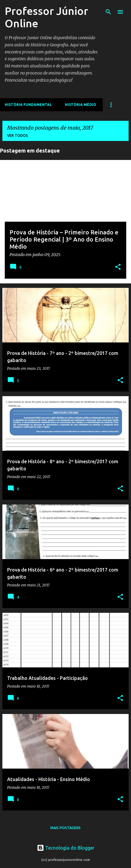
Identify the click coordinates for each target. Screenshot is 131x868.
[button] (118, 267)
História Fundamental (28, 105)
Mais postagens (65, 828)
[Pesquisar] (108, 12)
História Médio (81, 105)
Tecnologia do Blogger (66, 848)
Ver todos (18, 135)
